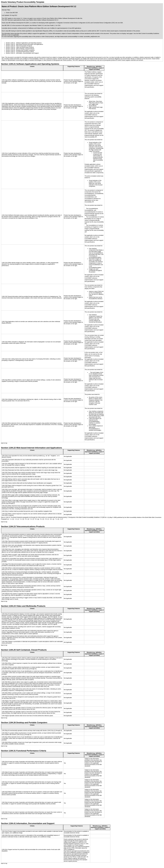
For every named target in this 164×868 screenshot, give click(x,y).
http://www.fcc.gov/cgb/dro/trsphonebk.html (76, 854)
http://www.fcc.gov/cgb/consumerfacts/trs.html (76, 851)
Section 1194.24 (10, 47)
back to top (4, 443)
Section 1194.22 (10, 44)
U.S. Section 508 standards (53, 34)
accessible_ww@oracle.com (92, 37)
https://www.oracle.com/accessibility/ (67, 37)
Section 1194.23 (10, 46)
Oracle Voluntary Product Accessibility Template (23, 2)
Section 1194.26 (10, 50)
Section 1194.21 (10, 43)
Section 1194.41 (10, 53)
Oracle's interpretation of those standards (79, 34)
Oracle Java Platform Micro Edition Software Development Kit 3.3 (40, 20)
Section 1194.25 (10, 49)
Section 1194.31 (10, 52)
